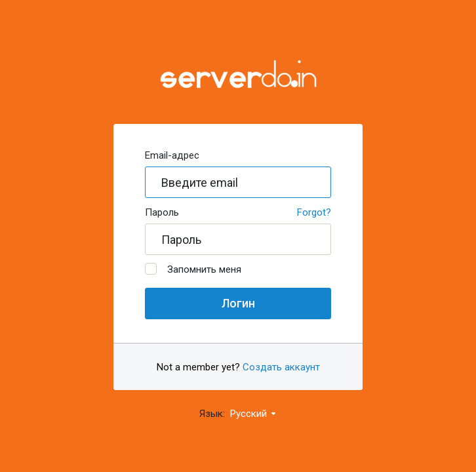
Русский (254, 414)
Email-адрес (172, 155)
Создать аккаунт (281, 367)
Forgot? (314, 212)
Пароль (162, 212)
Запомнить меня (193, 269)
